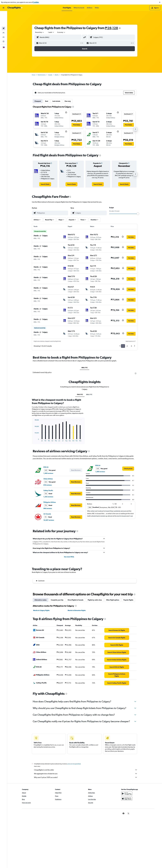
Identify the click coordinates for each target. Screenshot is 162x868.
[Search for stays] (4, 18)
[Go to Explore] (4, 27)
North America (42, 75)
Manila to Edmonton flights (77, 660)
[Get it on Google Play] (127, 845)
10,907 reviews (49, 570)
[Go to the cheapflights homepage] (15, 8)
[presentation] (120, 28)
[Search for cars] (4, 23)
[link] (45, 184)
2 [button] (127, 346)
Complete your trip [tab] (57, 650)
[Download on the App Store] (127, 850)
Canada (50, 75)
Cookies (36, 2)
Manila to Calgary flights (41, 660)
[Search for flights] (4, 14)
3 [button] (131, 346)
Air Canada (47, 563)
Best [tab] (47, 101)
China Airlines (48, 528)
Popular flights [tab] (128, 650)
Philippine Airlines (50, 552)
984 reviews (48, 558)
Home (34, 75)
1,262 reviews (48, 546)
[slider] (138, 214)
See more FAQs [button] (69, 606)
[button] (160, 2)
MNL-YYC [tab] (85, 368)
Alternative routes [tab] (40, 650)
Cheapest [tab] (38, 101)
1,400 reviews (48, 523)
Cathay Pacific (48, 540)
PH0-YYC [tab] (80, 444)
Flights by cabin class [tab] (95, 650)
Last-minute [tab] (56, 101)
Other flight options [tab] (113, 650)
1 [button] (123, 346)
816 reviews (48, 535)
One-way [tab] (68, 101)
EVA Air (46, 517)
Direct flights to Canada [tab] (76, 650)
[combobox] (40, 32)
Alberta (57, 75)
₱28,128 (112, 28)
